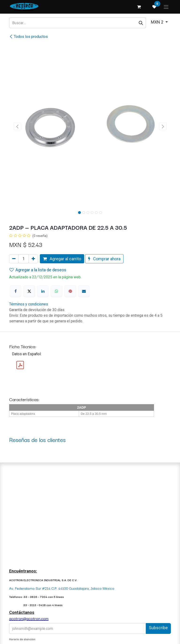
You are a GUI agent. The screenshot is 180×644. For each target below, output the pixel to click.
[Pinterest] (70, 291)
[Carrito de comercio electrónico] (139, 7)
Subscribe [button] (158, 628)
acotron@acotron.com (29, 618)
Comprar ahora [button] (104, 259)
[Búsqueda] (141, 23)
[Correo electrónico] (84, 291)
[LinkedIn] (43, 291)
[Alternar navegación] (166, 7)
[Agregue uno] (33, 259)
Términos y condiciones (29, 304)
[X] (29, 291)
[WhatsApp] (56, 291)
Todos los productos (28, 37)
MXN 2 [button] (158, 22)
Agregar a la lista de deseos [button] (38, 270)
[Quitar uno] (14, 259)
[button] (17, 126)
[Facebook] (15, 291)
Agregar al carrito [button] (62, 259)
